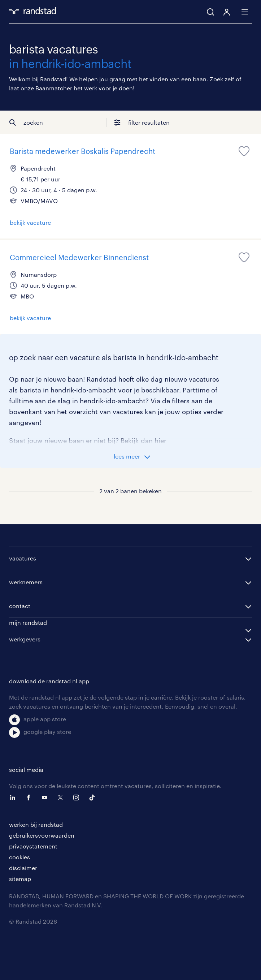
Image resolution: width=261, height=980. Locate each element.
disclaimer (23, 868)
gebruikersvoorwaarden (42, 835)
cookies (19, 857)
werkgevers (25, 639)
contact (20, 606)
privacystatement (33, 846)
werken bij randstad (36, 824)
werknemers (26, 582)
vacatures (23, 558)
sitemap (20, 879)
